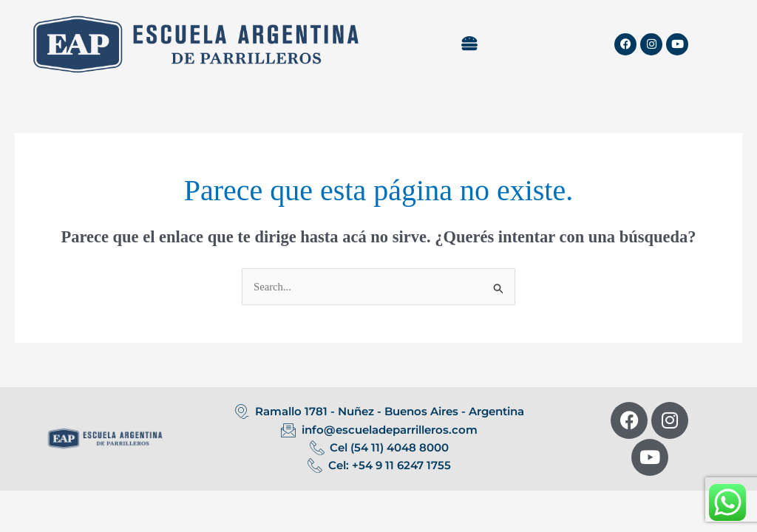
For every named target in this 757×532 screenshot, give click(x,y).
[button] (469, 44)
